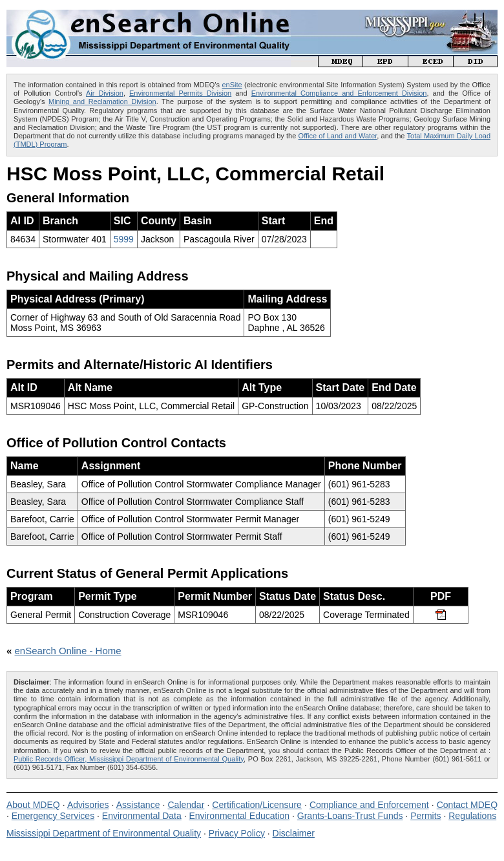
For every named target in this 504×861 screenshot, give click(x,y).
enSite (232, 85)
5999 (124, 239)
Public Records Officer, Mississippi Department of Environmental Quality (129, 759)
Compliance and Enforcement (369, 805)
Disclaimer (294, 833)
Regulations (472, 816)
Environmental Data (142, 816)
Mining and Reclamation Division (102, 101)
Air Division (105, 93)
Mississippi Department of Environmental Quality (104, 833)
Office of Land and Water (338, 136)
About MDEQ (33, 805)
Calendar (186, 805)
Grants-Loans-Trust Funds (350, 816)
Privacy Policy (237, 833)
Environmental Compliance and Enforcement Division (339, 93)
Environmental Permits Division (180, 93)
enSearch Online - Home (68, 651)
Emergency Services (53, 816)
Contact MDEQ (467, 805)
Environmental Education (239, 816)
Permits (425, 816)
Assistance (138, 805)
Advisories (88, 805)
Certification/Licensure (257, 805)
